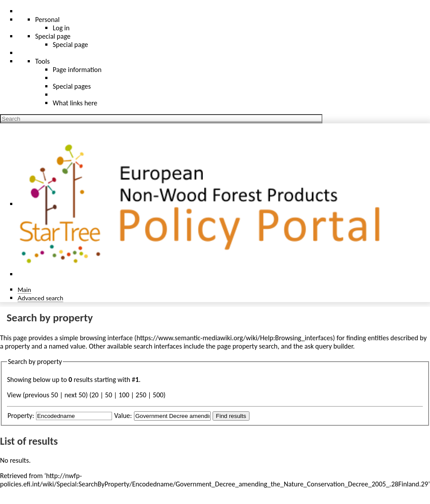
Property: (21, 416)
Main (24, 290)
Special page (70, 45)
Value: (123, 416)
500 (158, 395)
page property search (247, 346)
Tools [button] (42, 61)
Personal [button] (47, 20)
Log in (61, 28)
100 (124, 395)
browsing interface (107, 338)
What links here (75, 103)
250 (141, 395)
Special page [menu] (53, 36)
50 (108, 395)
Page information (77, 70)
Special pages (72, 86)
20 (95, 395)
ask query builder (329, 346)
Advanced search (40, 298)
